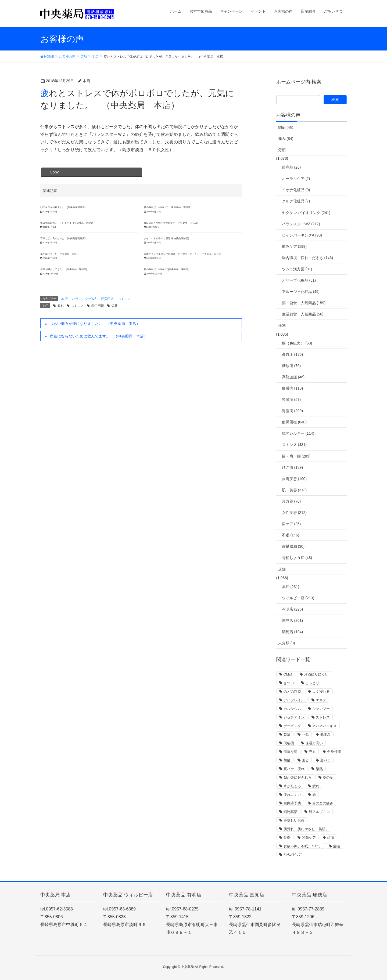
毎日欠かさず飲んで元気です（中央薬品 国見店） (172, 223)
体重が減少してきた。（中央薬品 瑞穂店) (64, 269)
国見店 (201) (293, 620)
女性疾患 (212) (294, 513)
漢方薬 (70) (291, 501)
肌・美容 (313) (294, 490)
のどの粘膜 (292, 692)
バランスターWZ (84, 299)
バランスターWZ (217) (301, 224)
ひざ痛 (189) (293, 467)
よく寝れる (321, 692)
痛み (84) (286, 139)
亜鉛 (305, 734)
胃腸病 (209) (293, 411)
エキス (321, 700)
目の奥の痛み (323, 803)
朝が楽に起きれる (298, 777)
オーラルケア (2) (296, 179)
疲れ (60, 306)
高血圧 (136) (293, 354)
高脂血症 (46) (293, 377)
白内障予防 (292, 803)
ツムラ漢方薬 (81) (297, 269)
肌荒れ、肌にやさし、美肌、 (306, 829)
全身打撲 (334, 752)
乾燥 (287, 734)
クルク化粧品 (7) (296, 201)
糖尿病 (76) (291, 366)
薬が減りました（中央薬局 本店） (60, 254)
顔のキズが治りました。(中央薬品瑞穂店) (63, 207)
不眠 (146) (291, 535)
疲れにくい (292, 795)
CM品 (288, 674)
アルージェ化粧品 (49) (301, 292)
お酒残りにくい (316, 674)
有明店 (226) (293, 609)
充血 (312, 752)
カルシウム (292, 709)
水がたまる (292, 786)
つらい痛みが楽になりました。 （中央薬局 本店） (95, 324)
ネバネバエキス (325, 726)
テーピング (292, 726)
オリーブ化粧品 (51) (299, 280)
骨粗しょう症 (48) (297, 558)
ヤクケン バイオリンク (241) (306, 213)
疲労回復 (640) (294, 422)
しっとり (312, 683)
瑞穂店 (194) (293, 632)
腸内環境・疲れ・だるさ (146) (308, 258)
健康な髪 (291, 752)
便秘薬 (289, 743)
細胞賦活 (291, 812)
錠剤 (287, 838)
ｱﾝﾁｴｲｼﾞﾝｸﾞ (293, 855)
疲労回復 (107, 299)
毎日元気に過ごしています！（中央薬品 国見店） (68, 223)
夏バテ (325, 760)
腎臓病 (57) (291, 400)
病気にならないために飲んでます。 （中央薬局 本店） (99, 336)
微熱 (319, 769)
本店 (64, 299)
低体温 (325, 734)
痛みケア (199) (294, 246)
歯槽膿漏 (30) (293, 546)
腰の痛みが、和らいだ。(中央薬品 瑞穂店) (168, 207)
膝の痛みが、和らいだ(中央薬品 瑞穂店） (167, 269)
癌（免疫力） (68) (297, 343)
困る (305, 760)
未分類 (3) (287, 643)
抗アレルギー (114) (298, 433)
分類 (282, 150)
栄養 (114, 306)
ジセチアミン (294, 717)
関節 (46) (286, 127)
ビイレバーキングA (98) (302, 235)
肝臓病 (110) (293, 388)
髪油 (337, 846)
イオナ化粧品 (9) (296, 190)
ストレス (124, 299)
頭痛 (331, 838)
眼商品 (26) (291, 167)
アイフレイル (294, 700)
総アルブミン (319, 812)
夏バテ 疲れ (294, 769)
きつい (289, 683)
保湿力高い (314, 743)
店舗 (282, 569)
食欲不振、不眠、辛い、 (303, 846)
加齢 (287, 760)
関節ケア (309, 838)
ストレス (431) (294, 445)
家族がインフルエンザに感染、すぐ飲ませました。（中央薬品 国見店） (184, 254)
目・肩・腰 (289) (296, 456)
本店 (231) (291, 587)
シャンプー (321, 709)
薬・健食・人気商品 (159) (304, 303)
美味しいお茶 (294, 820)
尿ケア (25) (291, 524)
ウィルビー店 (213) (298, 598)
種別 (282, 325)
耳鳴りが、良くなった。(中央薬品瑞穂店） (64, 238)
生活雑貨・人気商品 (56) (303, 314)
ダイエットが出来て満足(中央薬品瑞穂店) (166, 238)
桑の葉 (328, 777)
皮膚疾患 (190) (294, 479)
